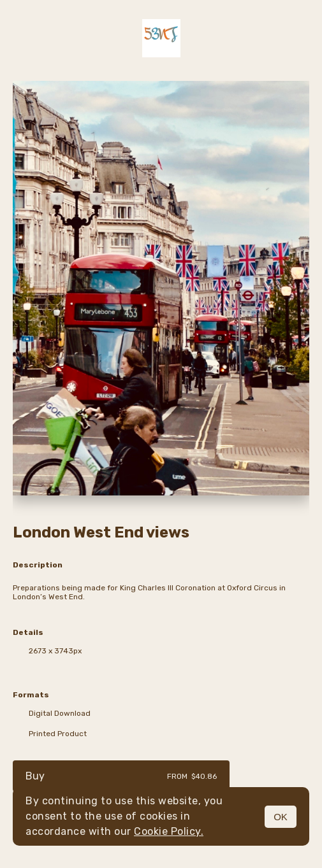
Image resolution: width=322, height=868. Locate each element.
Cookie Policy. (169, 831)
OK (281, 817)
